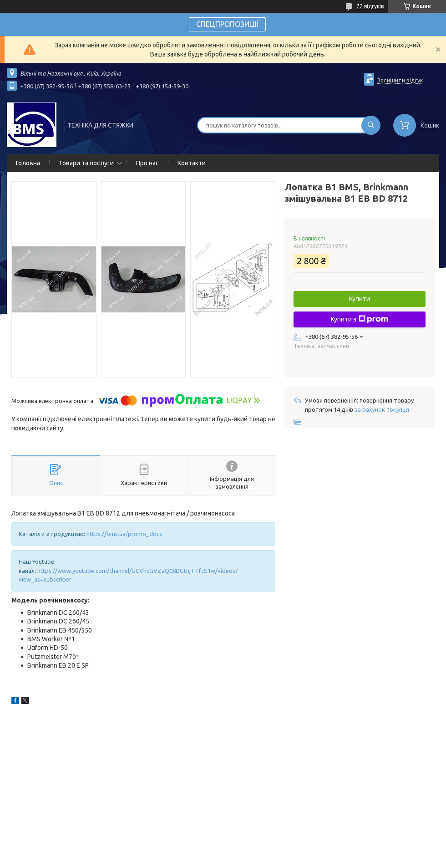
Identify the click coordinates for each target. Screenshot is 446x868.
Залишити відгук (400, 80)
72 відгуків (370, 6)
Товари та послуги (86, 163)
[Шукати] (371, 125)
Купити (360, 299)
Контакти (192, 163)
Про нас (147, 163)
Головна (28, 163)
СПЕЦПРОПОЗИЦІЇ (227, 24)
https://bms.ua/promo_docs (124, 534)
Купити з (360, 319)
